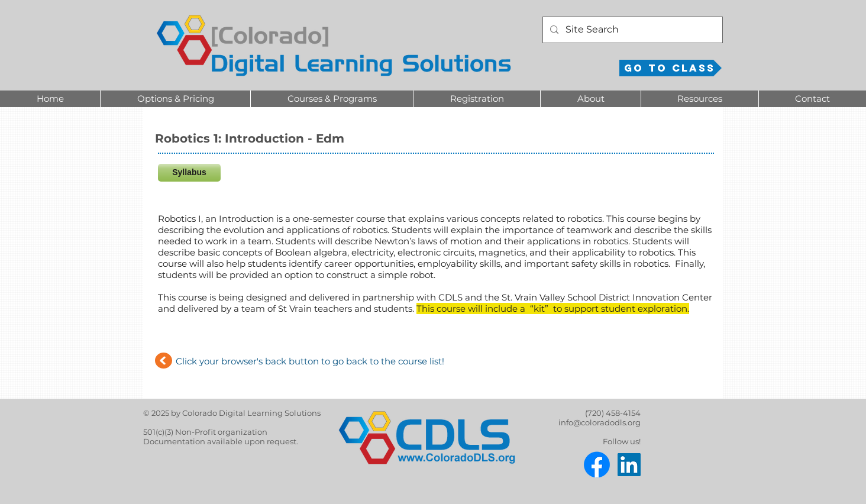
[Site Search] (631, 30)
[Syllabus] (189, 173)
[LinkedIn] (629, 465)
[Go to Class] (670, 68)
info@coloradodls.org (600, 422)
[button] (175, 99)
